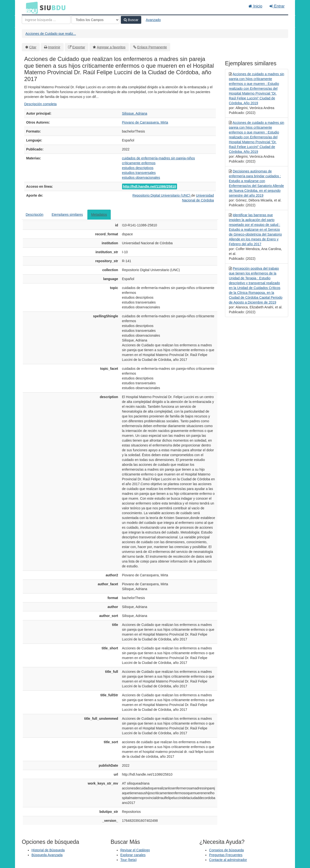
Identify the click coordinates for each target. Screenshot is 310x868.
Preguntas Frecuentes (226, 855)
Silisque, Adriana (135, 113)
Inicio (255, 6)
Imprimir (54, 47)
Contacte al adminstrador (228, 860)
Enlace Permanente (152, 47)
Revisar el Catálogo (135, 850)
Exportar (79, 47)
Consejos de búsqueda (226, 850)
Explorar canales (133, 855)
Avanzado (153, 20)
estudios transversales (139, 173)
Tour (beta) (129, 860)
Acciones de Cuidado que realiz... (51, 34)
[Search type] (95, 20)
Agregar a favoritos (111, 47)
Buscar (131, 20)
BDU (31, 7)
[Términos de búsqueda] (46, 20)
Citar (33, 47)
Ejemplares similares (67, 215)
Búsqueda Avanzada (47, 855)
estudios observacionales (141, 178)
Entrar (277, 6)
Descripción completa (40, 104)
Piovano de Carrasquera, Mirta (145, 122)
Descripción (35, 215)
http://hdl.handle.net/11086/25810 (150, 186)
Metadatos (99, 215)
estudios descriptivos (138, 168)
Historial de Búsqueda (48, 850)
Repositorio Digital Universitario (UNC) (162, 195)
